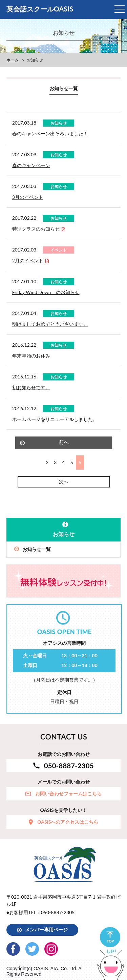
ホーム (13, 60)
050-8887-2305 (58, 912)
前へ (64, 442)
